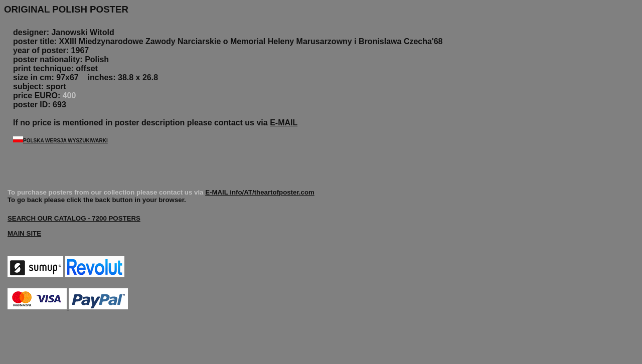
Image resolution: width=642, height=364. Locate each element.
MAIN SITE (24, 233)
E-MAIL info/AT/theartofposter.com (260, 192)
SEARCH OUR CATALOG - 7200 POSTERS (74, 218)
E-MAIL (284, 123)
